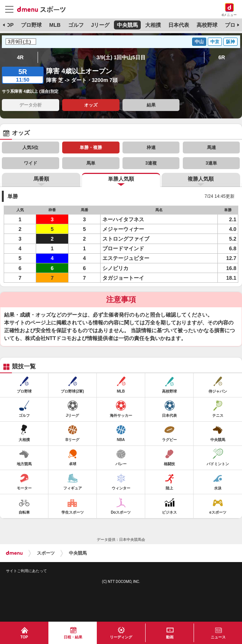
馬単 (91, 163)
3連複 (151, 163)
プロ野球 (31, 25)
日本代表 (179, 25)
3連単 (211, 163)
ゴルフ (76, 25)
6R (222, 57)
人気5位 (30, 147)
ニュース (218, 637)
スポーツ (46, 553)
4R (20, 57)
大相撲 (153, 25)
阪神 (230, 42)
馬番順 (41, 179)
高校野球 (207, 25)
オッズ (91, 105)
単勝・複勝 (91, 147)
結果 (151, 105)
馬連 (211, 147)
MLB (55, 25)
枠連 (151, 147)
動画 (170, 637)
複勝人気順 (201, 179)
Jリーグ (100, 25)
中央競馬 (127, 25)
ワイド (31, 163)
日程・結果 (73, 637)
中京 (215, 42)
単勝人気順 (121, 179)
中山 (199, 42)
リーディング (121, 637)
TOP (8, 25)
